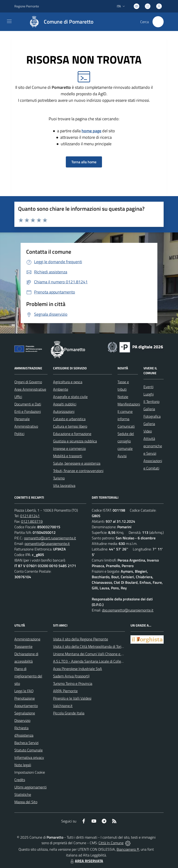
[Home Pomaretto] (59, 22)
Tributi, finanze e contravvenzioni (78, 471)
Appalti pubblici (65, 404)
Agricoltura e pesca (68, 382)
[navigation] (9, 21)
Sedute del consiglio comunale (126, 441)
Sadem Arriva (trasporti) (71, 676)
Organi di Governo (28, 382)
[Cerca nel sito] (158, 22)
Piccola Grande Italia (69, 713)
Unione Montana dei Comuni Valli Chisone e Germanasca (97, 654)
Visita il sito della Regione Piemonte (81, 639)
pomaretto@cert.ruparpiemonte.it (50, 538)
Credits (20, 780)
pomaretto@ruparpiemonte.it (47, 544)
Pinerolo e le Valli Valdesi (72, 698)
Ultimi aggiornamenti (30, 787)
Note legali (23, 765)
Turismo (59, 478)
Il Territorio (151, 402)
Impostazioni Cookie (30, 772)
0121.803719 (32, 521)
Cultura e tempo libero (70, 426)
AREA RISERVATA (86, 861)
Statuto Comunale (29, 750)
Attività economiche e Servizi (153, 446)
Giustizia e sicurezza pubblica (75, 441)
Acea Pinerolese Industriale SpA (78, 669)
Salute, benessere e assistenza (77, 463)
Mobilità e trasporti (68, 456)
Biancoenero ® (128, 849)
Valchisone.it (63, 706)
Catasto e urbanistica (69, 419)
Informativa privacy (29, 757)
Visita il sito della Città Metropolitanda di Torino (89, 646)
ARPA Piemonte (65, 691)
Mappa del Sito (26, 802)
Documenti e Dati (28, 404)
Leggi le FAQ (24, 691)
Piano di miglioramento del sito (28, 676)
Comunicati (126, 426)
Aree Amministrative (30, 389)
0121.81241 (30, 516)
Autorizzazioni (64, 411)
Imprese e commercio (69, 448)
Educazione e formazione (72, 434)
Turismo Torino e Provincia (73, 683)
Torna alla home (84, 162)
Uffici (18, 397)
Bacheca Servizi (26, 743)
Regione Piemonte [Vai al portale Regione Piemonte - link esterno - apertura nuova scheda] (27, 6)
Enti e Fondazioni (28, 411)
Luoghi (149, 394)
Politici (19, 434)
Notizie (123, 397)
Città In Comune (111, 843)
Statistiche (23, 794)
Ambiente (61, 389)
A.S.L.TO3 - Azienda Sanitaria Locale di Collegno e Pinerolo (98, 661)
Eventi (148, 387)
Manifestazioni (129, 404)
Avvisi (122, 456)
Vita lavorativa (64, 485)
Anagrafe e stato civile (70, 397)
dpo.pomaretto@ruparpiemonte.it (128, 610)
